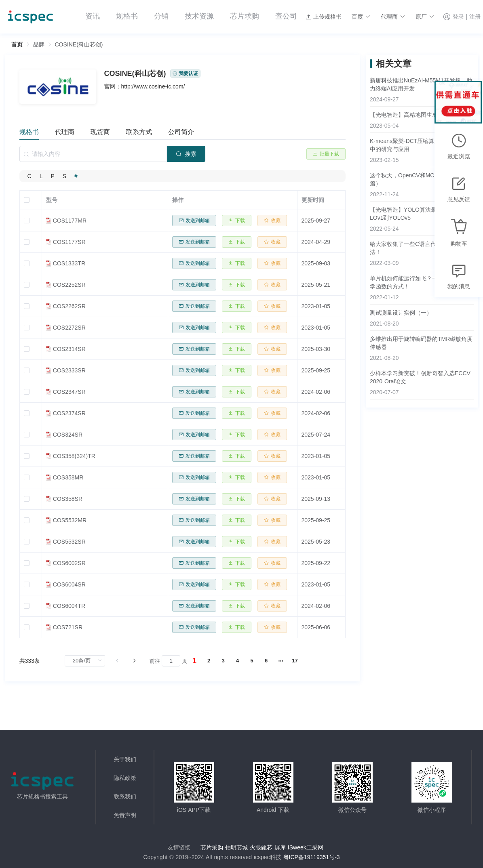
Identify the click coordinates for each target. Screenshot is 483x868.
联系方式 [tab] (139, 132)
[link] (39, 44)
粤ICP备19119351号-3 (312, 857)
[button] (361, 17)
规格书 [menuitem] (127, 16)
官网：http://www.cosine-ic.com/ (145, 86)
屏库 (280, 847)
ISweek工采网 (306, 847)
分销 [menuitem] (161, 16)
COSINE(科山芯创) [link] (79, 44)
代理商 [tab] (65, 132)
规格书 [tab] (29, 132)
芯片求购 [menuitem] (245, 16)
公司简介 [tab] (181, 132)
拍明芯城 (236, 847)
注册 (475, 17)
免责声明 (125, 815)
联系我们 (125, 797)
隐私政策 (125, 778)
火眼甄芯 (261, 847)
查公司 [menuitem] (286, 16)
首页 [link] (17, 44)
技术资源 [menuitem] (199, 16)
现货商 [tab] (100, 132)
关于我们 (125, 759)
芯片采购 (212, 847)
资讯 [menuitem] (93, 16)
